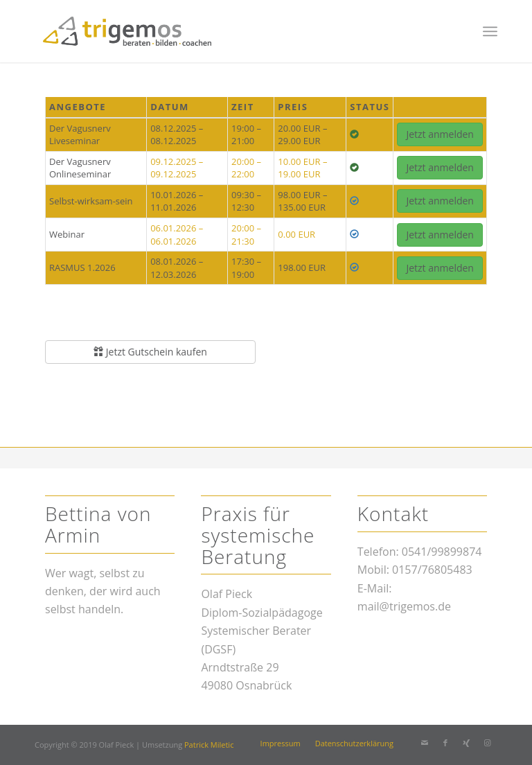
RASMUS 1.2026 (82, 267)
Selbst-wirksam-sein (91, 201)
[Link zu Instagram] (487, 743)
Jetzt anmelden (440, 134)
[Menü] (490, 31)
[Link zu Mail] (425, 743)
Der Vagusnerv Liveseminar (80, 135)
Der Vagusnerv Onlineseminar (80, 168)
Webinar (67, 234)
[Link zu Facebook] (445, 743)
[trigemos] (127, 31)
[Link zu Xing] (466, 743)
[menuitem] (490, 31)
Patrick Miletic (209, 745)
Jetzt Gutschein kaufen (150, 352)
